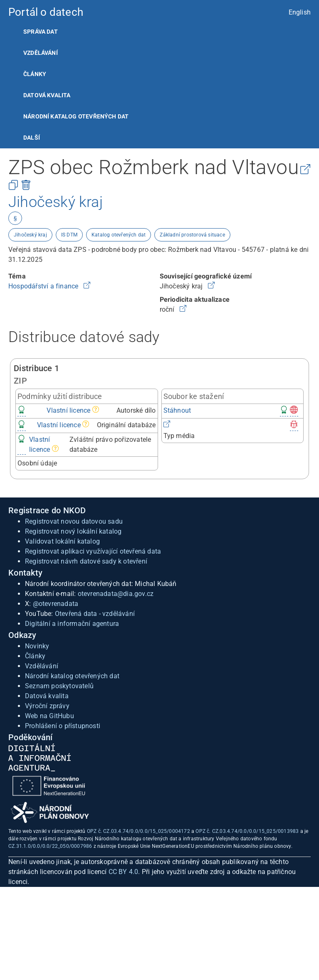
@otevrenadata (56, 604)
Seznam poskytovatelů (59, 686)
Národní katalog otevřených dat (72, 676)
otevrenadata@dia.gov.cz (116, 594)
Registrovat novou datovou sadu (74, 521)
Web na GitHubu (49, 716)
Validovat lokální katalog (62, 541)
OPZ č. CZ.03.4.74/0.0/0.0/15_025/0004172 (138, 831)
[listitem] (159, 32)
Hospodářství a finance (44, 286)
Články (35, 74)
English (300, 12)
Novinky (37, 646)
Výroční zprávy (47, 706)
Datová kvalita (47, 95)
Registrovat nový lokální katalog (73, 531)
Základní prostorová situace (192, 235)
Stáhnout (177, 410)
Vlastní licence (68, 410)
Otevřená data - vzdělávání (95, 614)
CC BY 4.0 (124, 872)
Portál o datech (46, 12)
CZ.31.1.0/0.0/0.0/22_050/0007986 (50, 846)
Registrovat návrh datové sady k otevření (86, 561)
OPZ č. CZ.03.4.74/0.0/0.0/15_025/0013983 (247, 831)
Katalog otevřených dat (119, 235)
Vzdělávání (41, 53)
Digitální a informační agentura (72, 624)
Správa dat (41, 32)
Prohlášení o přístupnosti (63, 726)
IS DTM (69, 235)
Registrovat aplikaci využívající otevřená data (93, 551)
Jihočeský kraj (30, 235)
